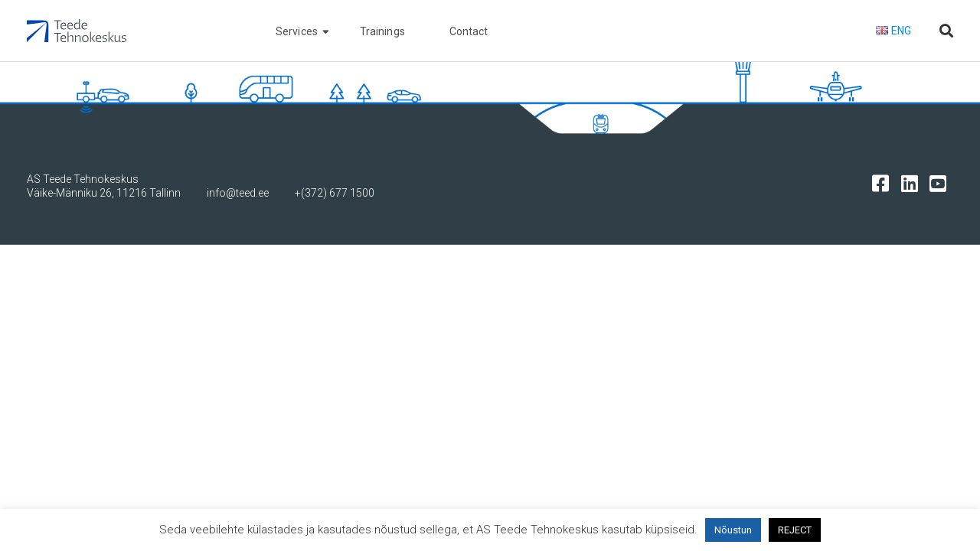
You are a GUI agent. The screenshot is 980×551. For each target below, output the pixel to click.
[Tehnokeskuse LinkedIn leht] (913, 183)
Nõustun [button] (733, 530)
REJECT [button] (795, 530)
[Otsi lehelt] (946, 31)
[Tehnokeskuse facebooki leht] (884, 183)
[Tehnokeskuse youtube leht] (941, 183)
